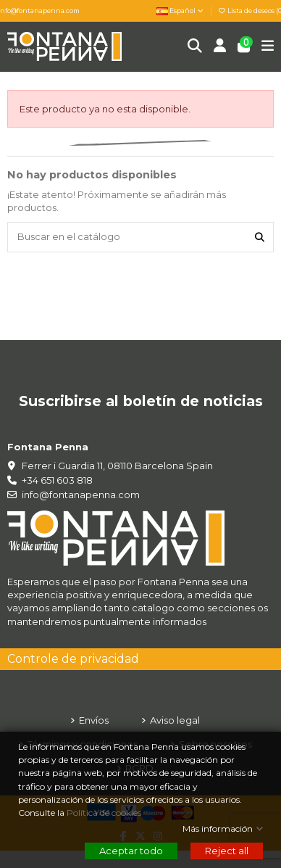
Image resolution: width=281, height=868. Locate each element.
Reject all (227, 851)
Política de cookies (105, 813)
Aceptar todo (131, 851)
